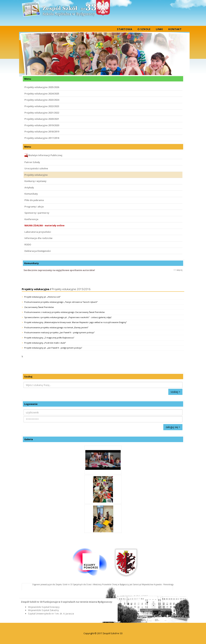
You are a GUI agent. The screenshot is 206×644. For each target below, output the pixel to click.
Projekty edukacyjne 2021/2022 (42, 113)
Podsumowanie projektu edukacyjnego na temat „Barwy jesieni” (56, 327)
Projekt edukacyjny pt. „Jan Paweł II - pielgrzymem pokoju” (53, 348)
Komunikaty (31, 194)
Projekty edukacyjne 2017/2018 (42, 138)
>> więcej (178, 270)
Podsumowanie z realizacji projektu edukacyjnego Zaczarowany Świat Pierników (64, 312)
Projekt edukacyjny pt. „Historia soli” (42, 297)
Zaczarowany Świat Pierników (39, 307)
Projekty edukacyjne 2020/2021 (42, 119)
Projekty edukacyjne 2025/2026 (42, 87)
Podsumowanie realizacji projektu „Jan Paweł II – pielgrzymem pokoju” (59, 332)
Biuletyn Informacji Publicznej (43, 156)
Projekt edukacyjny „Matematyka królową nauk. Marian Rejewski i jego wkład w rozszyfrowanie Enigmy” (76, 322)
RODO (28, 244)
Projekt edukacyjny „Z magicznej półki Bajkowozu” (49, 338)
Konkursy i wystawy (35, 181)
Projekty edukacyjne (36, 175)
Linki (159, 29)
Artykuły (29, 187)
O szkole (144, 29)
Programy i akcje (34, 207)
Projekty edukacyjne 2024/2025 (42, 94)
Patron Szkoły (32, 162)
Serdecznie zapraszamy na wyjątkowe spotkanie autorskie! (59, 270)
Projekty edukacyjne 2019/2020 (42, 125)
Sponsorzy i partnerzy (37, 213)
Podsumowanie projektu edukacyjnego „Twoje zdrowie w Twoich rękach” (61, 302)
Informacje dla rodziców (38, 238)
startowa (125, 29)
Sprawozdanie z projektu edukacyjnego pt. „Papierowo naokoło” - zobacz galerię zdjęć (68, 317)
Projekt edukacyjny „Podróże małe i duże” (45, 343)
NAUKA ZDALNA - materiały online (44, 225)
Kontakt (175, 29)
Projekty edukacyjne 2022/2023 (42, 106)
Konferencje (31, 219)
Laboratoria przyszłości (38, 232)
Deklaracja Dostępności (38, 251)
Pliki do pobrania (34, 200)
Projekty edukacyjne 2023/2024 (42, 100)
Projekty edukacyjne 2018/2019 (42, 132)
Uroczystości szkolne (36, 168)
